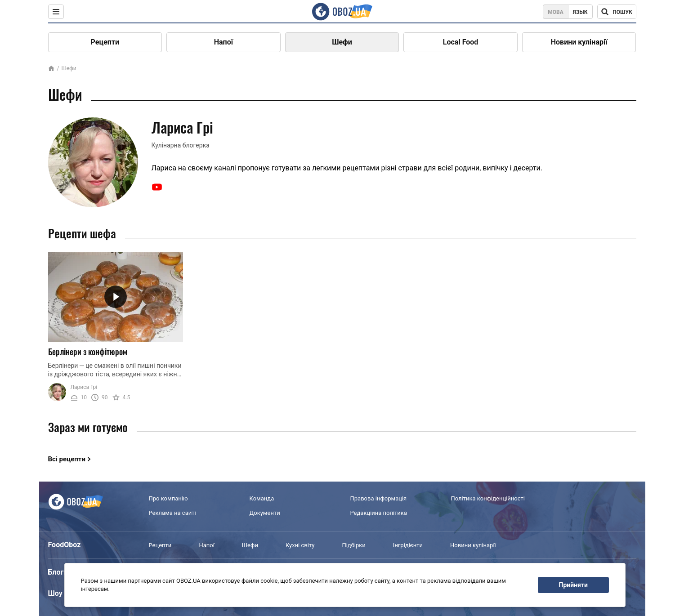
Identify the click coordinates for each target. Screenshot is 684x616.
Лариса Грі (84, 387)
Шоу (55, 593)
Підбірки (353, 545)
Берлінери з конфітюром (88, 352)
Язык (580, 12)
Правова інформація (379, 498)
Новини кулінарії (579, 42)
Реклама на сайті (172, 513)
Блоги (58, 572)
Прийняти (573, 585)
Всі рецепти (67, 459)
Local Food (460, 42)
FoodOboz (65, 545)
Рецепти (105, 42)
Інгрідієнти (408, 545)
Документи (265, 513)
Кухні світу (300, 545)
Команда (262, 498)
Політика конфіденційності (488, 498)
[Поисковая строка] (617, 12)
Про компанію (168, 498)
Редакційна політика (379, 513)
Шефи (342, 42)
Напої (224, 42)
